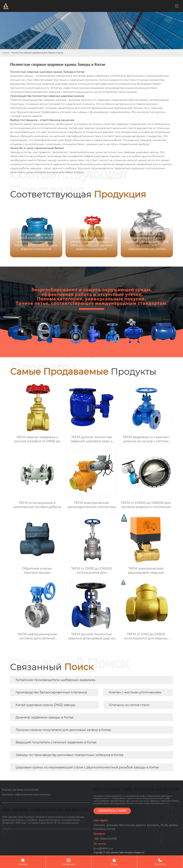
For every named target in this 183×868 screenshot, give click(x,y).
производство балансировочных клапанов (51, 692)
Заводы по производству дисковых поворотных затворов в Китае (69, 755)
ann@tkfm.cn (103, 849)
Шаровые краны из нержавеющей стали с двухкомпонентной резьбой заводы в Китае (87, 767)
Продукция (69, 862)
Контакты (160, 862)
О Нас (114, 862)
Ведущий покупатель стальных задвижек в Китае (56, 742)
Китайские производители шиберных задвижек (56, 680)
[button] (167, 231)
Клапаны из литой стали (129, 705)
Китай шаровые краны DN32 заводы (46, 705)
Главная (6, 53)
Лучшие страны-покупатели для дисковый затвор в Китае (63, 730)
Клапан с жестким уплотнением (135, 692)
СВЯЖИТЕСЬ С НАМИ (112, 811)
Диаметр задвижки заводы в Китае (45, 717)
